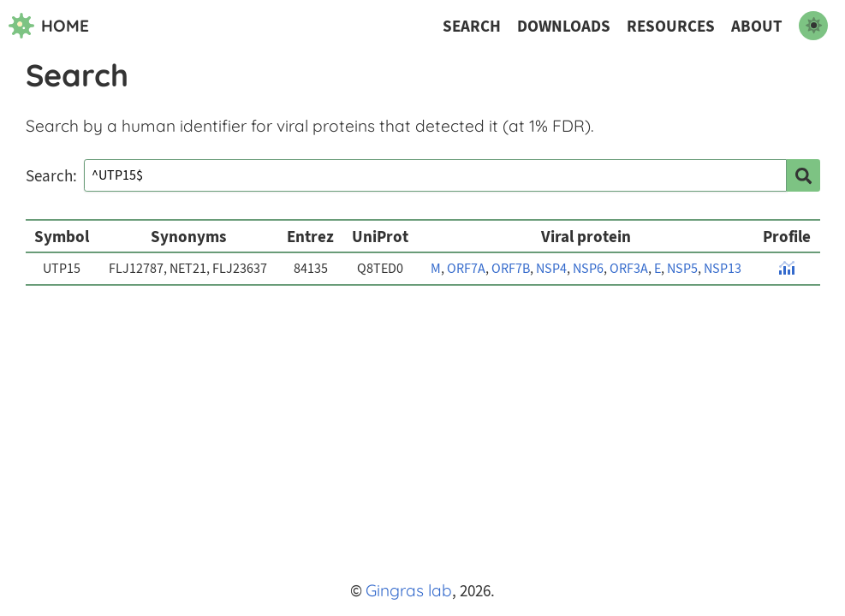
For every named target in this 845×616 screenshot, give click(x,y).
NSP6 (588, 269)
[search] (803, 175)
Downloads (564, 26)
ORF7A (466, 269)
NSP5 (682, 269)
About (757, 26)
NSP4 (551, 269)
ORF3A (629, 269)
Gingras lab (409, 590)
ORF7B (511, 269)
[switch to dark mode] (813, 26)
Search (472, 26)
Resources (671, 26)
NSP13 (723, 269)
